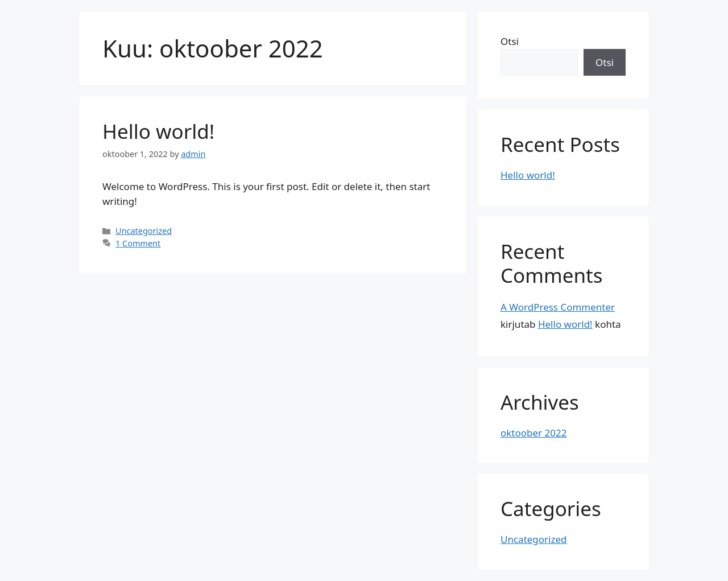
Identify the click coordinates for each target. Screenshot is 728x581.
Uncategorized (144, 231)
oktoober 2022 (533, 433)
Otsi (510, 41)
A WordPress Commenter (558, 307)
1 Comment (138, 243)
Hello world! (158, 131)
